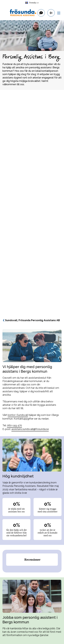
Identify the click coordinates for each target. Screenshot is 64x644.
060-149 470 (14, 425)
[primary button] (51, 13)
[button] (32, 3)
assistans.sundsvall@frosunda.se (30, 429)
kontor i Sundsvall (18, 415)
